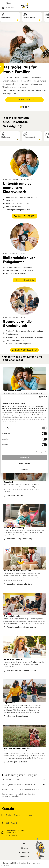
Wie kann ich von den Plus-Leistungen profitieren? (21, 789)
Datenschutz (24, 852)
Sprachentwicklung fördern (18, 584)
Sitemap (24, 848)
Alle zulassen (24, 458)
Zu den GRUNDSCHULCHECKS (24, 350)
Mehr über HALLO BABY (25, 280)
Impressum (25, 857)
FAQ (25, 844)
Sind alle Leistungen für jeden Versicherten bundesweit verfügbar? (18, 795)
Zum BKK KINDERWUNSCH (24, 216)
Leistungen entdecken (15, 762)
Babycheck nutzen (13, 496)
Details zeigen (39, 452)
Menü (6, 3)
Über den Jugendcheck (16, 716)
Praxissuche (8, 8)
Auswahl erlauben (24, 463)
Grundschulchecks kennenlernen (20, 627)
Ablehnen (24, 469)
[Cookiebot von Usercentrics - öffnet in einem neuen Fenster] (39, 397)
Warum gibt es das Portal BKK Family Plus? (18, 785)
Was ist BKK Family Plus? (24, 100)
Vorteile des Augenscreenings (18, 539)
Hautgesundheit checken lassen (20, 671)
